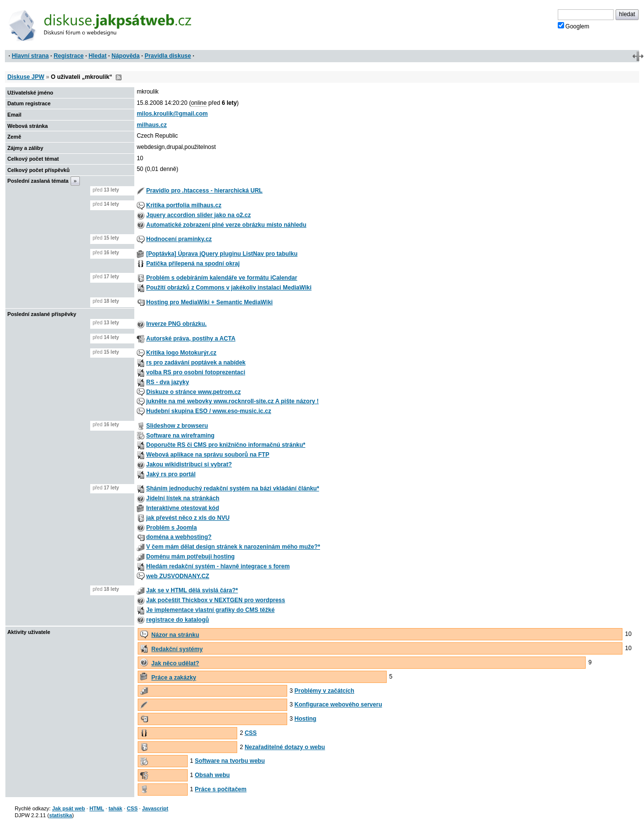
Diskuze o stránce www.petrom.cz (193, 392)
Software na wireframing (180, 436)
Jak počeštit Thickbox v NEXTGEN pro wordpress (215, 600)
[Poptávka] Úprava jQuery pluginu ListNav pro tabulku (222, 254)
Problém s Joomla (171, 528)
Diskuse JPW (26, 77)
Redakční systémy (177, 649)
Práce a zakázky (174, 678)
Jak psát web (68, 808)
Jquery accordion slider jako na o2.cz (198, 215)
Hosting (306, 719)
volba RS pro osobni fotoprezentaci (196, 372)
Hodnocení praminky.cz (179, 239)
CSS (251, 733)
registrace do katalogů (177, 620)
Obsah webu (212, 775)
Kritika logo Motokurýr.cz (181, 353)
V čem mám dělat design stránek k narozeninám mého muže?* (233, 547)
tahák (115, 808)
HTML (97, 808)
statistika (61, 815)
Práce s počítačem (221, 789)
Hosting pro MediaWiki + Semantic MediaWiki (209, 302)
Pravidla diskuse (168, 56)
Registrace (68, 56)
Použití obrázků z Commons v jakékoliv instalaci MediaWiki (229, 288)
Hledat (98, 56)
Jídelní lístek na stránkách (183, 498)
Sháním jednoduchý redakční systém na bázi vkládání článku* (233, 488)
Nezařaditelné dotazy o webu (285, 747)
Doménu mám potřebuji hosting (190, 557)
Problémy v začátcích (324, 691)
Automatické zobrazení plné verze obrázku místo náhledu (226, 225)
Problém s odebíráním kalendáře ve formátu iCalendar (222, 278)
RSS (119, 77)
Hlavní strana (30, 56)
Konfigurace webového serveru (338, 705)
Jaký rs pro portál (171, 474)
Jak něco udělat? (175, 663)
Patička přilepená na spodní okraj (193, 264)
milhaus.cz (152, 125)
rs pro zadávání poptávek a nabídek (196, 363)
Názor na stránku (175, 635)
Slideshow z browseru (177, 426)
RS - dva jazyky (167, 382)
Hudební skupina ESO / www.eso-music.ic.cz (209, 411)
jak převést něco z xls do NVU (188, 518)
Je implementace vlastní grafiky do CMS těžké (210, 610)
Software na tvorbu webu (230, 761)
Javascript (155, 808)
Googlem (574, 26)
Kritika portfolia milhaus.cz (184, 205)
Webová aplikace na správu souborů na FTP (208, 455)
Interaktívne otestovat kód (183, 508)
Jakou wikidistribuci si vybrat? (189, 464)
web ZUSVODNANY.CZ (178, 576)
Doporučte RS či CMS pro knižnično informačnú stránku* (226, 445)
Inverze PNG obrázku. (176, 324)
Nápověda (126, 56)
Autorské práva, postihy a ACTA (191, 339)
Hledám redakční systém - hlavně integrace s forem (218, 566)
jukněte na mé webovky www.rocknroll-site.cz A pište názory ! (232, 401)
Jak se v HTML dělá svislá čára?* (192, 590)
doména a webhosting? (179, 537)
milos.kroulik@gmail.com (172, 114)
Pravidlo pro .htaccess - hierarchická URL (204, 191)
